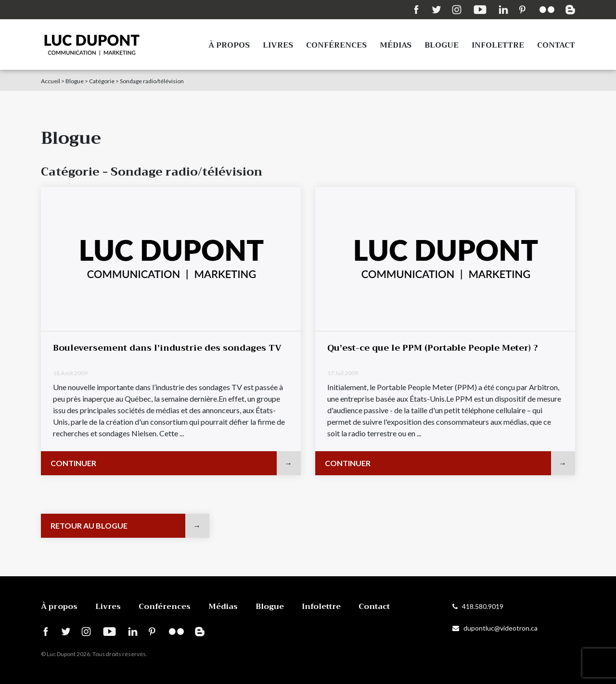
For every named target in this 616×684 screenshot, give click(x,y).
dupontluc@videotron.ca (495, 628)
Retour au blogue (89, 526)
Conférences (336, 45)
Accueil (51, 81)
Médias (396, 45)
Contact (556, 45)
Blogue (442, 45)
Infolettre (498, 45)
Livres (278, 45)
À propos (229, 45)
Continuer (73, 463)
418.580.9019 (478, 606)
